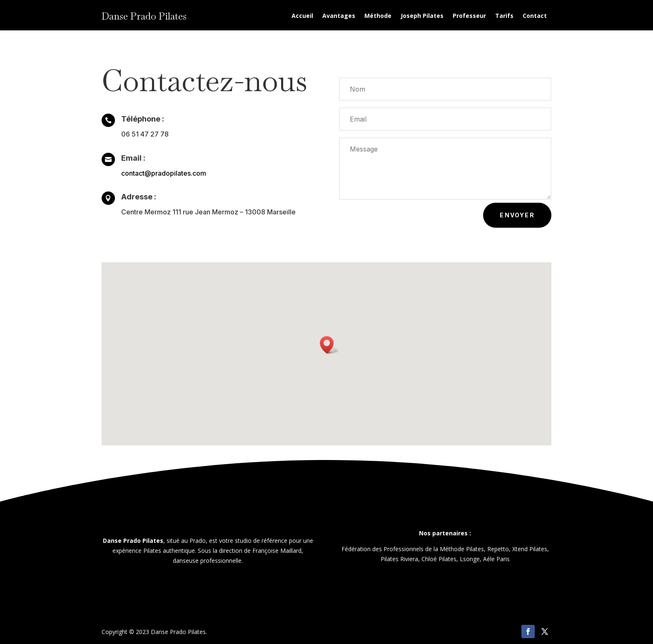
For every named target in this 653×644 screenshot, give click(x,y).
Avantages (339, 16)
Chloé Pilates (439, 559)
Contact (535, 16)
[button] (329, 345)
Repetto (498, 549)
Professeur (469, 16)
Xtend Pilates (530, 549)
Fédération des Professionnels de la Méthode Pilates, (414, 549)
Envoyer (517, 215)
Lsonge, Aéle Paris (485, 559)
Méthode (378, 16)
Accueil (302, 16)
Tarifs (504, 16)
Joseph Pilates (422, 16)
